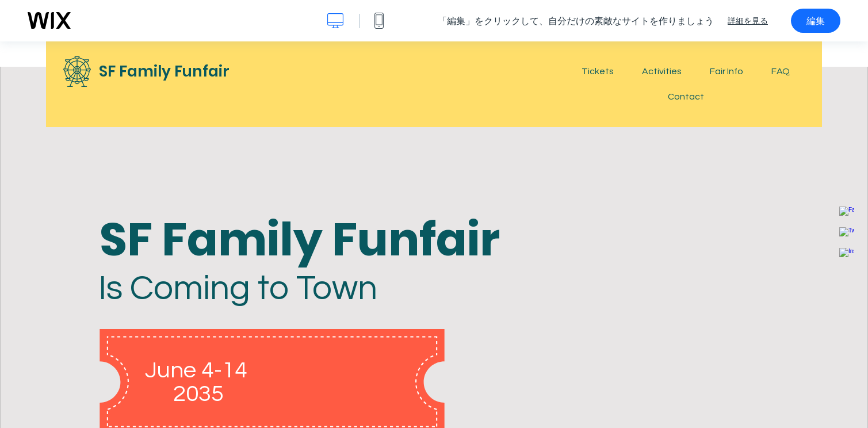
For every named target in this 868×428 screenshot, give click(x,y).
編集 (816, 21)
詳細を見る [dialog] (748, 21)
